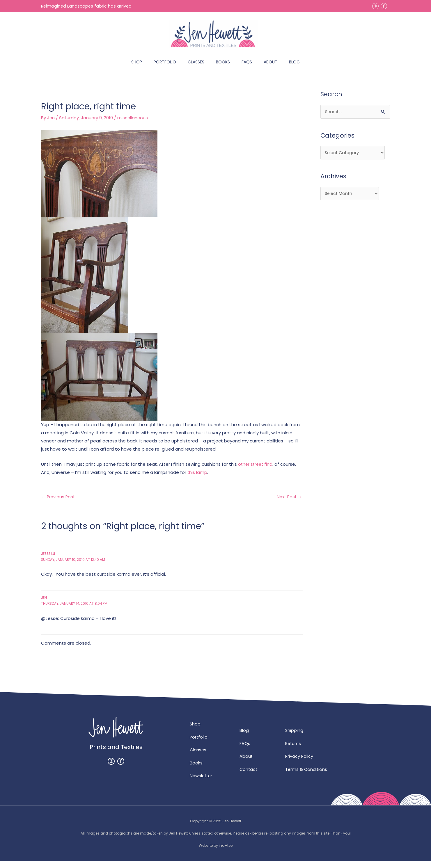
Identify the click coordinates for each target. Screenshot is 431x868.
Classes (198, 756)
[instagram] (376, 6)
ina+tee (226, 852)
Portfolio (199, 743)
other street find (256, 470)
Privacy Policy (299, 763)
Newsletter (202, 783)
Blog (244, 737)
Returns (293, 750)
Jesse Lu (48, 560)
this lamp (197, 478)
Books (196, 770)
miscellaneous (133, 124)
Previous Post (59, 503)
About (246, 763)
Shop (195, 730)
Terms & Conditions (307, 776)
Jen (44, 604)
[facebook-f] (384, 6)
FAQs (245, 750)
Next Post (289, 503)
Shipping (294, 737)
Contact (249, 776)
